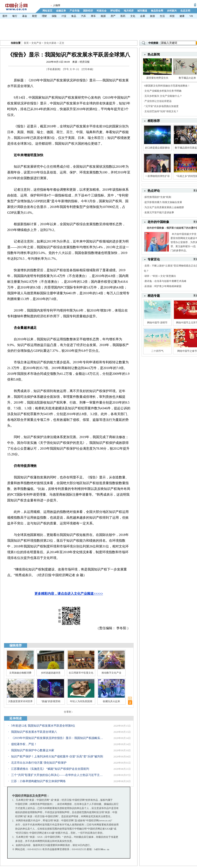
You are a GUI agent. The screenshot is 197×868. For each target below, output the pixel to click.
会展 (143, 16)
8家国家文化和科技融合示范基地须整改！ (167, 86)
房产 (113, 16)
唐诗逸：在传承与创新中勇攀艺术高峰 (165, 281)
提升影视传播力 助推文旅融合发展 (163, 202)
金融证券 (61, 11)
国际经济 (88, 11)
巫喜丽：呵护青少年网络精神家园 (163, 286)
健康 (182, 16)
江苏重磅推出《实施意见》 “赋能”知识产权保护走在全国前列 (50, 769)
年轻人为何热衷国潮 (81, 701)
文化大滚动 (50, 43)
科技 (172, 16)
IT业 (64, 16)
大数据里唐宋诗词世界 (20, 701)
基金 (25, 16)
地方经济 (129, 11)
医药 (123, 16)
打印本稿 (87, 69)
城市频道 (142, 11)
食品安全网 (157, 11)
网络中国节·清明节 (157, 323)
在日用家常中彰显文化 (81, 673)
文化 (133, 16)
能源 (103, 16)
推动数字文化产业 (111, 673)
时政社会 (102, 11)
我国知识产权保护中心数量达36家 (33, 750)
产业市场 (74, 11)
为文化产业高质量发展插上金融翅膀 (164, 207)
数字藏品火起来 (187, 78)
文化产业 (36, 43)
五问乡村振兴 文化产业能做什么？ (163, 96)
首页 (26, 43)
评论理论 (115, 11)
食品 (74, 16)
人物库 (57, 5)
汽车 (84, 16)
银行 (15, 16)
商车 (93, 16)
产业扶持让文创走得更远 (158, 101)
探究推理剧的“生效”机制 (158, 197)
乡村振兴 (172, 11)
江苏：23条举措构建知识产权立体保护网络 (38, 781)
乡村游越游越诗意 (51, 673)
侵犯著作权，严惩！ (24, 744)
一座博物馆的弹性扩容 (157, 176)
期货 (34, 16)
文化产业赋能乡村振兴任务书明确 (163, 91)
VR (191, 16)
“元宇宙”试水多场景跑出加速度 (162, 106)
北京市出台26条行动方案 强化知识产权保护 (39, 763)
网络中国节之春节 (187, 351)
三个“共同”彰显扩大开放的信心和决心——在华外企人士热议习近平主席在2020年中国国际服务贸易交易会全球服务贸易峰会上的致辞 (57, 775)
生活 (162, 16)
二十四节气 (157, 351)
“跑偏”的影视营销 (51, 701)
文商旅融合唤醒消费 (20, 673)
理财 (44, 16)
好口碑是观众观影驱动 (157, 148)
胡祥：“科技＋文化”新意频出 (160, 276)
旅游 (152, 16)
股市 (5, 16)
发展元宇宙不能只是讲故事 (159, 212)
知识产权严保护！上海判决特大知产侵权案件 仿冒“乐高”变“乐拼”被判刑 (57, 757)
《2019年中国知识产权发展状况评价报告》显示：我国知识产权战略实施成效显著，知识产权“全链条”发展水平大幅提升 (57, 738)
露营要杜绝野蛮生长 (157, 78)
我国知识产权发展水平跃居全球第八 (34, 732)
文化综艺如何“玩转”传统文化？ (162, 111)
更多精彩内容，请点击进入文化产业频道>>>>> (69, 594)
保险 (54, 16)
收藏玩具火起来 (111, 701)
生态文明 (185, 11)
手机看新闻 (54, 69)
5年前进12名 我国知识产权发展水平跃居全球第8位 (43, 726)
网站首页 (47, 11)
